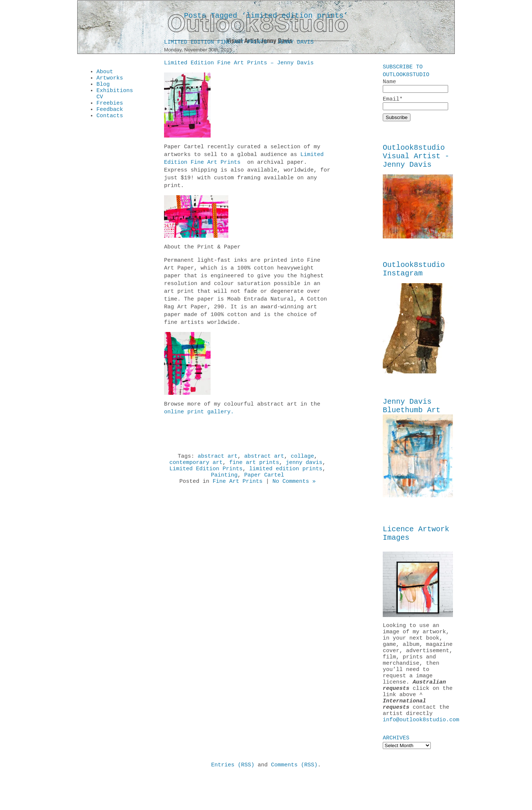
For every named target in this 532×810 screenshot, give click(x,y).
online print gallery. (199, 413)
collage (302, 458)
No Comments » (294, 488)
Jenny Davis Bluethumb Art (412, 417)
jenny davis (304, 466)
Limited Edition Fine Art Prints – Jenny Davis (239, 44)
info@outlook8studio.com (421, 752)
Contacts (110, 124)
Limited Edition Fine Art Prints (244, 160)
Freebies (110, 109)
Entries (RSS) (233, 799)
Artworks (110, 80)
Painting (224, 481)
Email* (415, 104)
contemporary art (196, 466)
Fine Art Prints (237, 488)
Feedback (110, 117)
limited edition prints (286, 473)
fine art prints (254, 466)
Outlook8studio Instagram (414, 277)
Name (415, 86)
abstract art (218, 458)
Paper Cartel (264, 481)
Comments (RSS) (294, 799)
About (105, 72)
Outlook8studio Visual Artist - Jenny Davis (416, 161)
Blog (103, 87)
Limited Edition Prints (206, 473)
